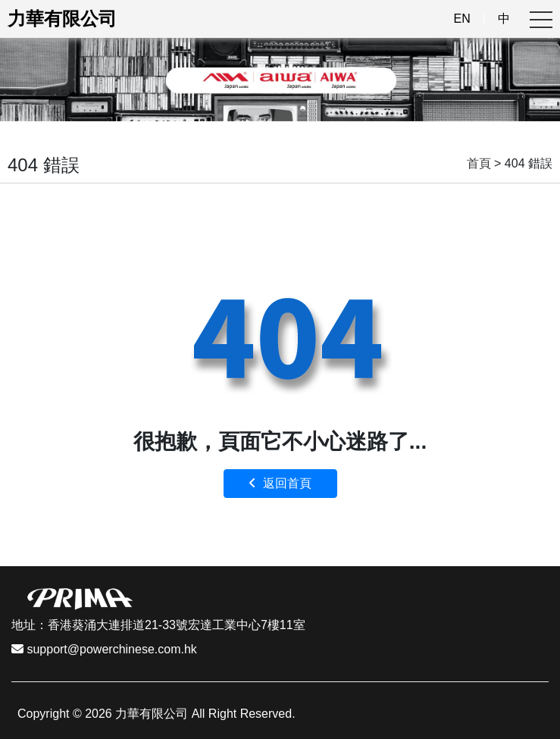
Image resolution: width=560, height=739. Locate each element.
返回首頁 (280, 483)
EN (462, 19)
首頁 (479, 163)
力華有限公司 (62, 19)
